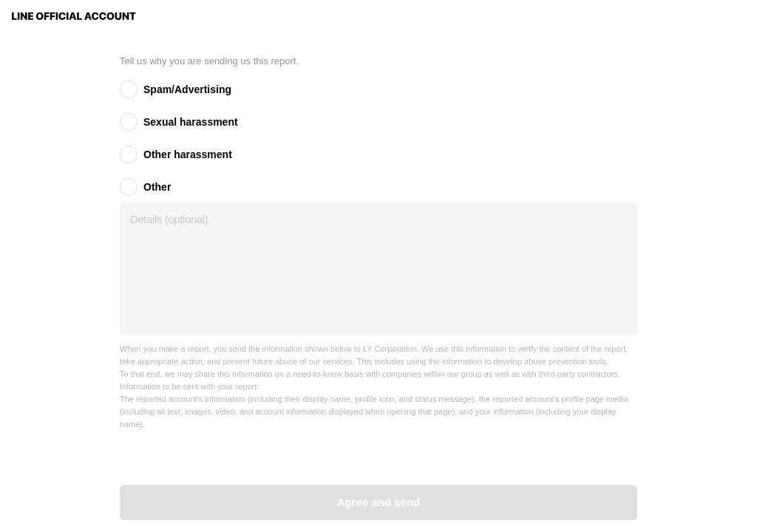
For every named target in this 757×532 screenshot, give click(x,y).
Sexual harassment (191, 122)
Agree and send (379, 502)
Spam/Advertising (187, 89)
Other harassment (188, 154)
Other (157, 187)
